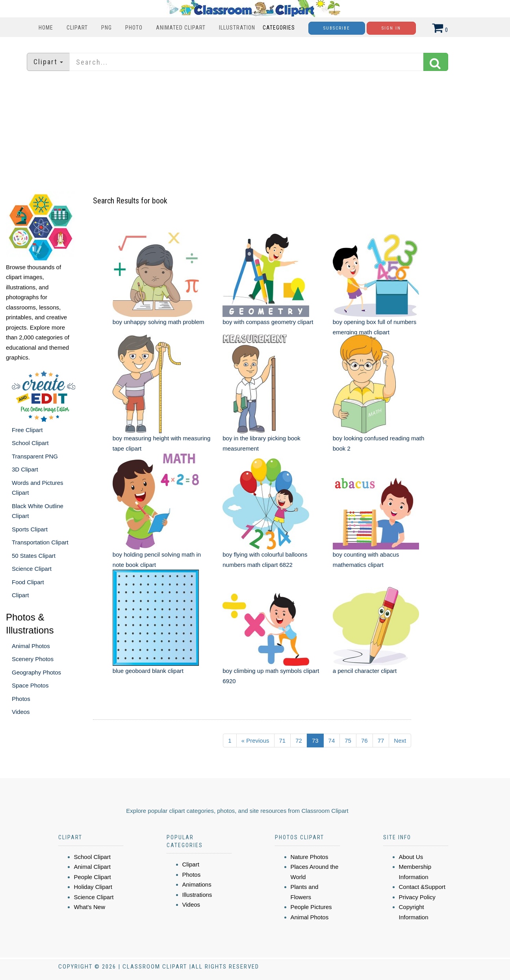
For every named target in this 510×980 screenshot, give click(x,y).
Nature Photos (310, 857)
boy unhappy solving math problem (159, 322)
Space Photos (30, 685)
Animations (197, 884)
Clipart (77, 28)
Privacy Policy (417, 897)
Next (400, 741)
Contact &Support (422, 887)
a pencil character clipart (365, 671)
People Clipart (93, 877)
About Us (411, 857)
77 (381, 741)
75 (348, 741)
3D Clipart (25, 469)
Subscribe (337, 28)
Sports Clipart (30, 529)
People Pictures (311, 907)
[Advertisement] (255, 132)
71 (283, 741)
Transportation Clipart (40, 542)
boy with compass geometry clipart (268, 322)
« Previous (255, 741)
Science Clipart (32, 569)
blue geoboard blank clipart (148, 671)
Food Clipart (28, 582)
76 (364, 741)
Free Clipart (27, 430)
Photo (134, 28)
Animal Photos (31, 646)
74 (332, 741)
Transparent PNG (35, 456)
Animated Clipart (181, 28)
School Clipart (30, 443)
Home (46, 28)
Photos (21, 699)
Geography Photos (36, 672)
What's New (90, 907)
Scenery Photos (33, 659)
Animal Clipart (92, 867)
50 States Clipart (34, 556)
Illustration (237, 28)
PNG (107, 28)
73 (315, 741)
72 (299, 741)
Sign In (391, 28)
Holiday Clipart (93, 887)
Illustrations (197, 895)
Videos (21, 712)
